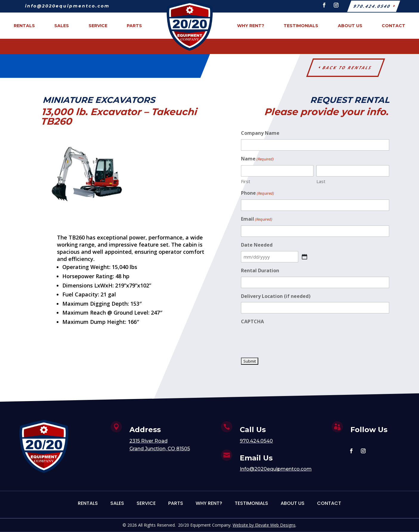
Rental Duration (260, 270)
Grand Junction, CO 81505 (160, 449)
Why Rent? (209, 503)
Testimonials (251, 503)
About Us (293, 503)
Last (321, 181)
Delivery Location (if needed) (276, 296)
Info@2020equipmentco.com (276, 469)
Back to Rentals (347, 68)
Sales (117, 503)
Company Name (260, 133)
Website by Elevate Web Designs (264, 525)
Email (257, 219)
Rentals (88, 503)
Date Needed (257, 245)
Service (146, 503)
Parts (176, 503)
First (246, 181)
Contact (329, 503)
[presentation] (286, 339)
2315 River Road (149, 441)
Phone (258, 193)
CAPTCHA (252, 321)
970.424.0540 (256, 441)
